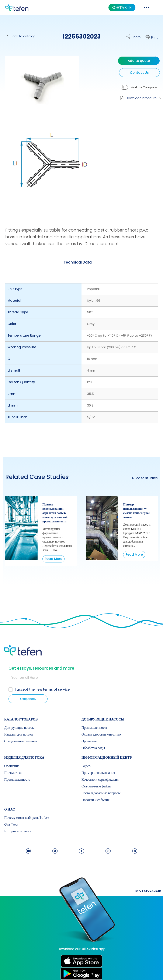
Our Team (12, 825)
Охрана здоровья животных (101, 734)
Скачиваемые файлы (96, 786)
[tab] (78, 262)
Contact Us (139, 73)
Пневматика (13, 773)
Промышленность (94, 728)
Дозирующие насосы (19, 728)
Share (136, 37)
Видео (86, 766)
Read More (53, 559)
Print (154, 37)
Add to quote (139, 61)
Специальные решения (21, 741)
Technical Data (78, 262)
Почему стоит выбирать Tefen (27, 818)
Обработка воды (93, 748)
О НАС (10, 809)
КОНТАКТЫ (122, 8)
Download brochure (141, 98)
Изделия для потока (18, 734)
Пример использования (98, 773)
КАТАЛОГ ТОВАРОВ (21, 719)
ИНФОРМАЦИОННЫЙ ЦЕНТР (107, 757)
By (148, 891)
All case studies (145, 478)
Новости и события (96, 800)
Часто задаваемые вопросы (101, 793)
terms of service (56, 689)
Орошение (89, 741)
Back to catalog (23, 36)
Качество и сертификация (100, 780)
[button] (39, 88)
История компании (18, 831)
